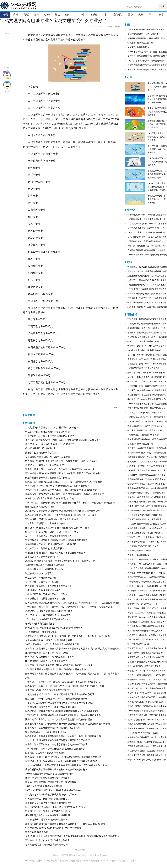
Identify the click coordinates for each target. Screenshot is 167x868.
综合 (47, 15)
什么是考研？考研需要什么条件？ (42, 578)
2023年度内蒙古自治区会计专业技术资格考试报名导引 (52, 644)
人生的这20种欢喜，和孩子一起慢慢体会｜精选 (49, 640)
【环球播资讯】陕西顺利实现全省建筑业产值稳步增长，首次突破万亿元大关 (63, 715)
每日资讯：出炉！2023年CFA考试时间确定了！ (49, 615)
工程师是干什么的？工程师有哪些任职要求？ (147, 742)
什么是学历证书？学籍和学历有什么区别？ (46, 594)
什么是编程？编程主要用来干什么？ (143, 546)
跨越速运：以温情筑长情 (138, 47)
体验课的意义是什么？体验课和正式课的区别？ (49, 815)
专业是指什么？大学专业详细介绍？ (43, 582)
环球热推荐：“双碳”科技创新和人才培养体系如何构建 (52, 519)
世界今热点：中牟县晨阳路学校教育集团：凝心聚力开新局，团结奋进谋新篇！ (64, 736)
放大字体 (7, 99)
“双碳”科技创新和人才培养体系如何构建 (45, 565)
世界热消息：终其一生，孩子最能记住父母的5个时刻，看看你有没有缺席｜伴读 (65, 686)
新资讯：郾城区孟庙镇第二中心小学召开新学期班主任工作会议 (56, 744)
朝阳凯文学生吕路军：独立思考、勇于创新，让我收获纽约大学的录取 (60, 469)
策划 (131, 15)
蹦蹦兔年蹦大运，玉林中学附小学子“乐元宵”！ (48, 653)
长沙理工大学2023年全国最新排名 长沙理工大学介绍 (157, 199)
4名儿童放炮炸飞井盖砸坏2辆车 (41, 632)
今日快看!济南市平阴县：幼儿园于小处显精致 (48, 457)
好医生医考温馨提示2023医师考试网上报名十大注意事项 (53, 828)
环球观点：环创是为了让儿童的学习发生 (45, 465)
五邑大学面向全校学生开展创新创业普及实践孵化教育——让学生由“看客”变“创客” (66, 824)
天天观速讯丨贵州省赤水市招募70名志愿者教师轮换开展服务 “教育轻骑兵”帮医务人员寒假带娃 (72, 836)
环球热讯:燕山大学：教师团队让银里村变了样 (147, 648)
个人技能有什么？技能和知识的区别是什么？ (47, 799)
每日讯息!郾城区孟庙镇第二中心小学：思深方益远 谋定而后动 (56, 807)
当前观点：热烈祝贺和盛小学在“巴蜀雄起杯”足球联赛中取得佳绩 (57, 528)
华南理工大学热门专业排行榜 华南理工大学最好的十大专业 (157, 174)
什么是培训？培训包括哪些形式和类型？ (45, 569)
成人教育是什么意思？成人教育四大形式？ (146, 533)
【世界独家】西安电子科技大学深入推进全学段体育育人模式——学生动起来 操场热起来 (69, 607)
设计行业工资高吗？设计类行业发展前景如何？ (49, 536)
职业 (68, 15)
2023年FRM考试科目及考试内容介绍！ (144, 368)
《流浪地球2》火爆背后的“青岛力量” (143, 435)
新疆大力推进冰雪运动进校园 (40, 507)
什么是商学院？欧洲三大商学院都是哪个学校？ (49, 432)
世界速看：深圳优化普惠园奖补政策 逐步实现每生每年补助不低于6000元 (61, 461)
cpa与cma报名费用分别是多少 (40, 624)
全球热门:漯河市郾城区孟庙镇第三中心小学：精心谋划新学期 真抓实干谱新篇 (64, 482)
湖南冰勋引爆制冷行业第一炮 (140, 43)
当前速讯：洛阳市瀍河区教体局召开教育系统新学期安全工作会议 (57, 740)
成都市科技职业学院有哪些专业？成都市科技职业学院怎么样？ (56, 770)
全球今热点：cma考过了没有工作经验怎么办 (47, 619)
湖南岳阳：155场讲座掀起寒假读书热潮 (45, 753)
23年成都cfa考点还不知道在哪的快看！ (144, 413)
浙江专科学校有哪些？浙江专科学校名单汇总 (147, 484)
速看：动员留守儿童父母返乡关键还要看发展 (47, 778)
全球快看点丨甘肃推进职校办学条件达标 (45, 599)
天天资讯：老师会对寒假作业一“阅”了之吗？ (147, 675)
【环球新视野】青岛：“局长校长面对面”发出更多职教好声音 (55, 749)
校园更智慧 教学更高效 (37, 832)
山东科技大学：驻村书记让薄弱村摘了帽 (145, 653)
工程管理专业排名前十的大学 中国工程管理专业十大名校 (157, 124)
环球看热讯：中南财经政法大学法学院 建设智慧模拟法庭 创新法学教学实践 (63, 511)
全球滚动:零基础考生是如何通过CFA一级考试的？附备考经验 (56, 669)
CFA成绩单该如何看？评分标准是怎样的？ (46, 661)
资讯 (5, 15)
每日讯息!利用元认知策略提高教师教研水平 (47, 845)
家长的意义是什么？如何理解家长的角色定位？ (49, 803)
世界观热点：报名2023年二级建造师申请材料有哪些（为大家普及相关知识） (63, 711)
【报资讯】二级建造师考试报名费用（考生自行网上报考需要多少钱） (60, 703)
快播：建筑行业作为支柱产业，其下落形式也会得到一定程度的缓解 (59, 719)
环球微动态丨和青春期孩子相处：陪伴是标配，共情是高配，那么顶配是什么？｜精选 (67, 636)
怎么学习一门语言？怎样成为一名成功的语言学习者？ (52, 532)
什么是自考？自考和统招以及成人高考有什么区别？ (51, 795)
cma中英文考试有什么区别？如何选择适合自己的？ (51, 498)
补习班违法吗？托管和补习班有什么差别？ (46, 820)
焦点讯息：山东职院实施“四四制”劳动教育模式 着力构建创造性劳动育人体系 (63, 440)
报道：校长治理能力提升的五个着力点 (144, 666)
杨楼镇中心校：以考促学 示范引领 (142, 604)
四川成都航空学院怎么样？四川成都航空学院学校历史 (157, 162)
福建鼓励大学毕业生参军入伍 (40, 573)
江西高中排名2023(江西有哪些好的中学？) (146, 241)
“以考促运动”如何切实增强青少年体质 (44, 786)
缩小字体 (7, 109)
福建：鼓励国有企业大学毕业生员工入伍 (145, 426)
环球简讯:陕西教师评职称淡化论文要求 (144, 519)
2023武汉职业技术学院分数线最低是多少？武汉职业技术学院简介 (157, 187)
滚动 (16, 15)
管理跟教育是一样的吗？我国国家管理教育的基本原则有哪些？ (56, 540)
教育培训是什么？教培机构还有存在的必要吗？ (49, 811)
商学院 (117, 15)
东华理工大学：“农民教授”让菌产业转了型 (146, 657)
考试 (26, 15)
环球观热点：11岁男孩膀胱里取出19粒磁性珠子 (49, 611)
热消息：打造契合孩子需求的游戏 (42, 453)
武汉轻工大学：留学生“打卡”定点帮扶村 (45, 548)
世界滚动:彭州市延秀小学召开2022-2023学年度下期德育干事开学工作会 (61, 515)
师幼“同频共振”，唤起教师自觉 (40, 448)
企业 (104, 15)
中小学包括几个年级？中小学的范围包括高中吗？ (50, 436)
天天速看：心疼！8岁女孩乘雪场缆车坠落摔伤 (48, 690)
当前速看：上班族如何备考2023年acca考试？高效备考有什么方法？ (59, 665)
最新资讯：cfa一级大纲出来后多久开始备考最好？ (50, 444)
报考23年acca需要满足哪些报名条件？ (144, 341)
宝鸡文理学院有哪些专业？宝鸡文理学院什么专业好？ (52, 428)
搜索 (163, 6)
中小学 (81, 15)
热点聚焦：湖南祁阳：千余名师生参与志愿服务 (49, 586)
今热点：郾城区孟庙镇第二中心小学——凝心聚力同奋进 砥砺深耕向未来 (61, 490)
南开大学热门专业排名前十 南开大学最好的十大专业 (157, 149)
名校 (141, 15)
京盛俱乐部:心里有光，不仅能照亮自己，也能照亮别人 (52, 544)
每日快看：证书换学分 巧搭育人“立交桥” (145, 430)
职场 (94, 15)
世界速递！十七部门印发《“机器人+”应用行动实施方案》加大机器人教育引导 (63, 757)
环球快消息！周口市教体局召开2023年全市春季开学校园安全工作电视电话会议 (64, 473)
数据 (162, 15)
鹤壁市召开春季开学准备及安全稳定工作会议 (47, 478)
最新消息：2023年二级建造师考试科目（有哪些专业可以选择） (57, 699)
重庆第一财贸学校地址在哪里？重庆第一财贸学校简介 (52, 782)
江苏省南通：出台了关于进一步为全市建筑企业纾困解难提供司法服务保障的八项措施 (67, 724)
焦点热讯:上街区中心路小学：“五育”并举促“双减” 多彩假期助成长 (57, 486)
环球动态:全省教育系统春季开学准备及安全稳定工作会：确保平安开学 (60, 561)
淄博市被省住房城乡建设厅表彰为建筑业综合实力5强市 (53, 728)
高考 (37, 15)
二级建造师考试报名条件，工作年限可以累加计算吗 (51, 707)
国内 (151, 15)
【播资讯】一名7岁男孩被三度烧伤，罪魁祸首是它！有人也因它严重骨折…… (64, 682)
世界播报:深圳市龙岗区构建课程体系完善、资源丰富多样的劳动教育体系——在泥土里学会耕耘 (72, 603)
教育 (57, 15)
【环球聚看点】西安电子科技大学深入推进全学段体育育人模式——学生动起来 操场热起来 (70, 503)
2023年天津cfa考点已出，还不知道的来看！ (147, 417)
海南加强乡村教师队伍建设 (139, 550)
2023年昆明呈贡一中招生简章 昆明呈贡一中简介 (49, 774)
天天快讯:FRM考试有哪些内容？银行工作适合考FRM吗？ (54, 628)
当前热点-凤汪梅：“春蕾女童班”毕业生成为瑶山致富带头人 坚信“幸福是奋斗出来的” (66, 765)
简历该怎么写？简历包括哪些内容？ (43, 557)
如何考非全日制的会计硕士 (139, 644)
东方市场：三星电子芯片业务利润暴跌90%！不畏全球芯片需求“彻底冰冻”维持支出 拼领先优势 (72, 649)
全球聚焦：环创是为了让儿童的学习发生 (45, 523)
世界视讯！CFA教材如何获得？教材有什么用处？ (50, 657)
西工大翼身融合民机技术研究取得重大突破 (146, 626)
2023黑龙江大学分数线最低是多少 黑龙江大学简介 (157, 137)
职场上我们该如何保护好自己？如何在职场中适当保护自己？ (55, 553)
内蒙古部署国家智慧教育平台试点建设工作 (146, 631)
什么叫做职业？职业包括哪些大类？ (43, 590)
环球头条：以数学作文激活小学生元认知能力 (47, 840)
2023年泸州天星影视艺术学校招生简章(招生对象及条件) (53, 790)
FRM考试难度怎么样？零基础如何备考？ (145, 350)
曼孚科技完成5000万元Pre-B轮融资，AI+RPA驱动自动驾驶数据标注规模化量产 (65, 494)
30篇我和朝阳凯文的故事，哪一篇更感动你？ (147, 61)
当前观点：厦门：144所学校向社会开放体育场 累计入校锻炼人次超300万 (62, 761)
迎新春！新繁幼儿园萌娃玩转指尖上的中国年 (147, 706)
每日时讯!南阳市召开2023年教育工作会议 (46, 732)
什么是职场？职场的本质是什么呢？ (143, 733)
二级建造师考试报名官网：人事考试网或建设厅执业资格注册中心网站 (60, 694)
